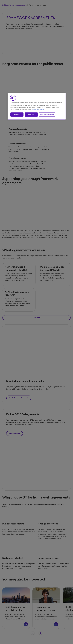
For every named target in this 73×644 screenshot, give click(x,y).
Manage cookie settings (47, 114)
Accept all (17, 114)
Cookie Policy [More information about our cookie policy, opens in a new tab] (35, 109)
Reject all (31, 114)
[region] (37, 106)
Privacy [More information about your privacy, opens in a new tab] (42, 109)
